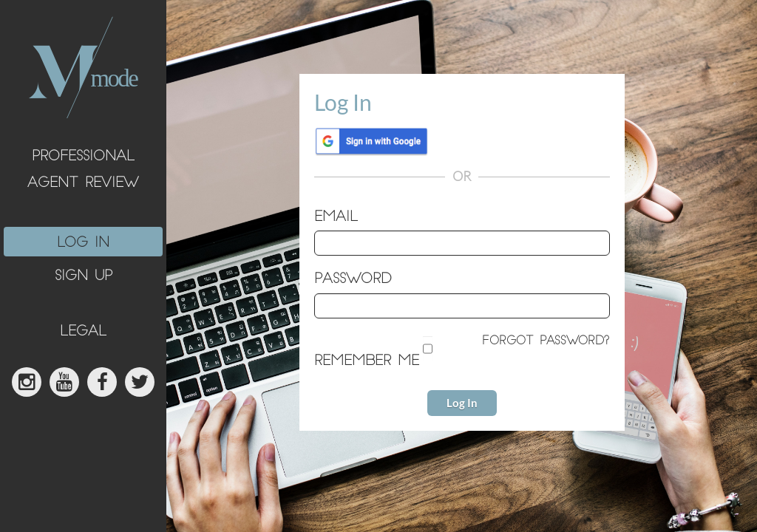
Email (336, 218)
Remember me (367, 362)
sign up (84, 277)
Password (353, 280)
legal (83, 332)
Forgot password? (546, 342)
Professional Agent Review (83, 170)
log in (83, 243)
